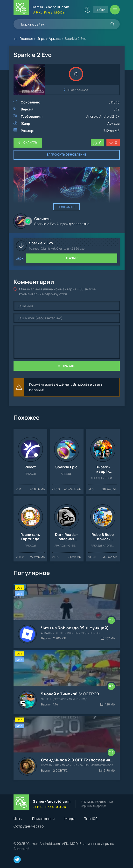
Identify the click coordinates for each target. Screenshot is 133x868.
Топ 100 (91, 819)
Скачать (30, 142)
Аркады (55, 38)
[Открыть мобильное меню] (115, 10)
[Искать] (112, 24)
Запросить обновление (66, 154)
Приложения (43, 819)
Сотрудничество (29, 826)
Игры (41, 38)
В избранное (78, 90)
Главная (26, 38)
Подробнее (67, 207)
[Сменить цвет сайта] (87, 10)
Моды (70, 819)
